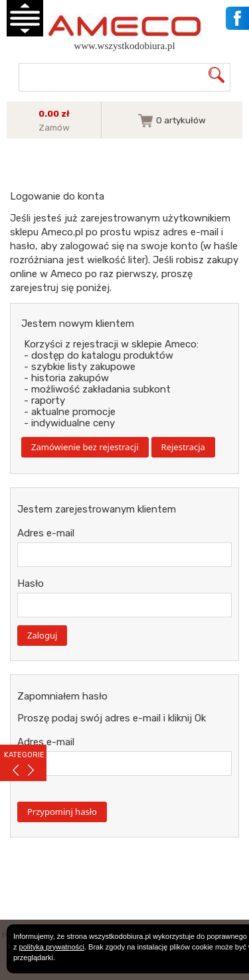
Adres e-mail (46, 533)
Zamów (54, 127)
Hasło (31, 583)
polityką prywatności (52, 947)
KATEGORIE (24, 755)
